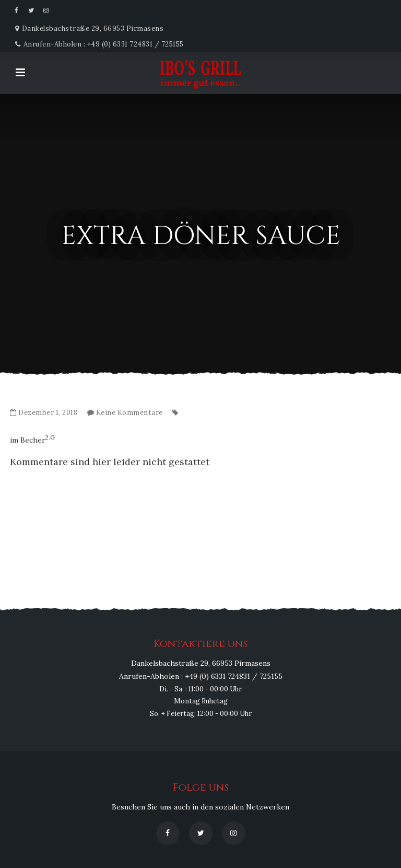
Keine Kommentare (129, 413)
